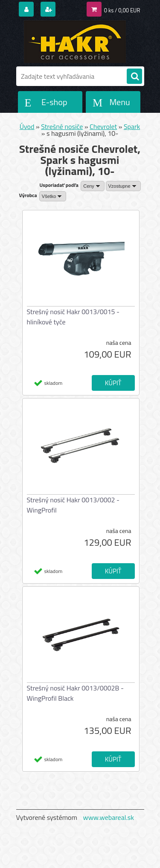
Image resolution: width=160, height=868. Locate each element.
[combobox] (93, 186)
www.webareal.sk (108, 817)
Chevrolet (103, 126)
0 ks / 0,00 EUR (122, 10)
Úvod (27, 126)
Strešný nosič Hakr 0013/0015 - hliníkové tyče (73, 317)
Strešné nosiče (62, 126)
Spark (132, 126)
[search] (134, 77)
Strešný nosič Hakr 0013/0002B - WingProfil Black (75, 693)
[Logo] (75, 42)
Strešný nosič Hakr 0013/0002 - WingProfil (73, 505)
